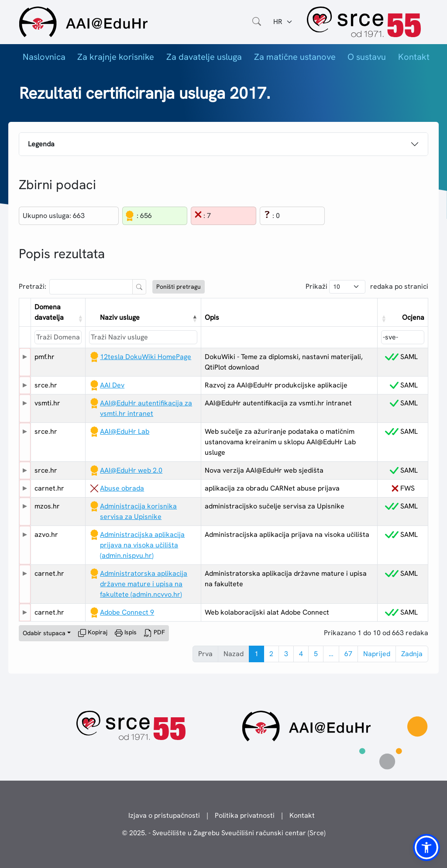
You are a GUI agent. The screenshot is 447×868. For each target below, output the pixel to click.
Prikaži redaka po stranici (367, 287)
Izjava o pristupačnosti (164, 815)
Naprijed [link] (377, 654)
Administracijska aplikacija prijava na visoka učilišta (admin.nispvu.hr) (142, 545)
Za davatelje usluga (204, 57)
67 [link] (348, 654)
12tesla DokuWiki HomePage (146, 357)
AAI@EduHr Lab (125, 431)
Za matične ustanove (295, 57)
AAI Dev (112, 385)
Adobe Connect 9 (127, 612)
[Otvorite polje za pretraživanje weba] (257, 22)
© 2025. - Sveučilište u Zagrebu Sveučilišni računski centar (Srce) (224, 833)
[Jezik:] (283, 22)
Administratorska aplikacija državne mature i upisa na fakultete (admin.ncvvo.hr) (144, 584)
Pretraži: (33, 286)
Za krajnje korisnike (116, 57)
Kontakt (414, 57)
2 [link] (271, 654)
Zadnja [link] (412, 654)
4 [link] (301, 654)
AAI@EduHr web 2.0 (131, 470)
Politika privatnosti (245, 815)
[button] (80, 318)
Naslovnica (44, 57)
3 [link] (286, 654)
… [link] (331, 654)
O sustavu (367, 57)
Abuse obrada (122, 488)
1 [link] (256, 654)
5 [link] (316, 654)
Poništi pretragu (179, 287)
